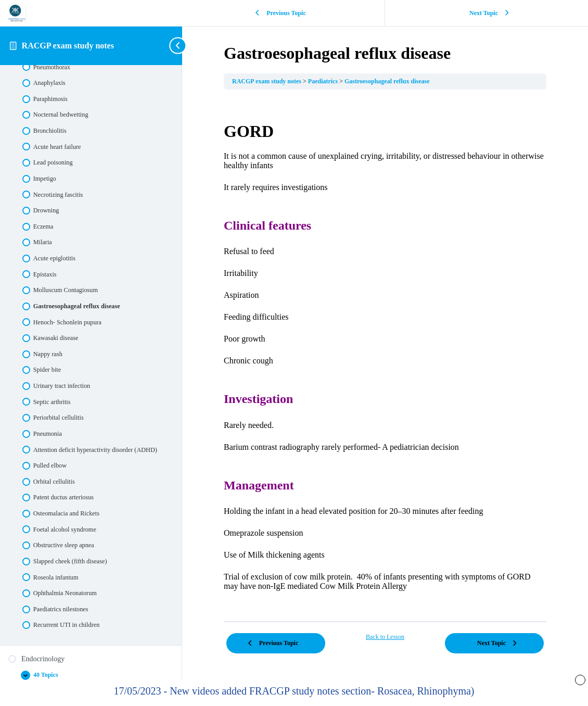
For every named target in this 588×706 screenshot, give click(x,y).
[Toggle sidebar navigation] (179, 46)
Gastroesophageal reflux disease (387, 81)
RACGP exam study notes (68, 46)
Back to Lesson (385, 637)
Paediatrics (324, 81)
